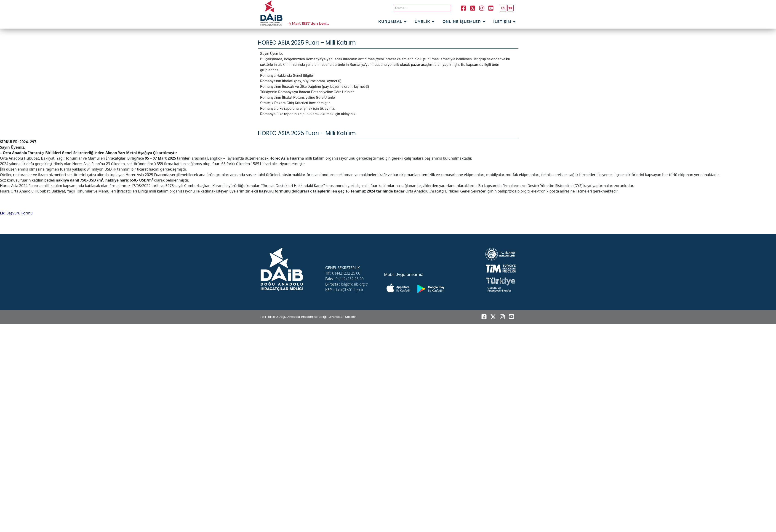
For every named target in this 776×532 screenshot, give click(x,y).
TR (511, 8)
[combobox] (423, 8)
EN (503, 8)
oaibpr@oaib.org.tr (514, 191)
